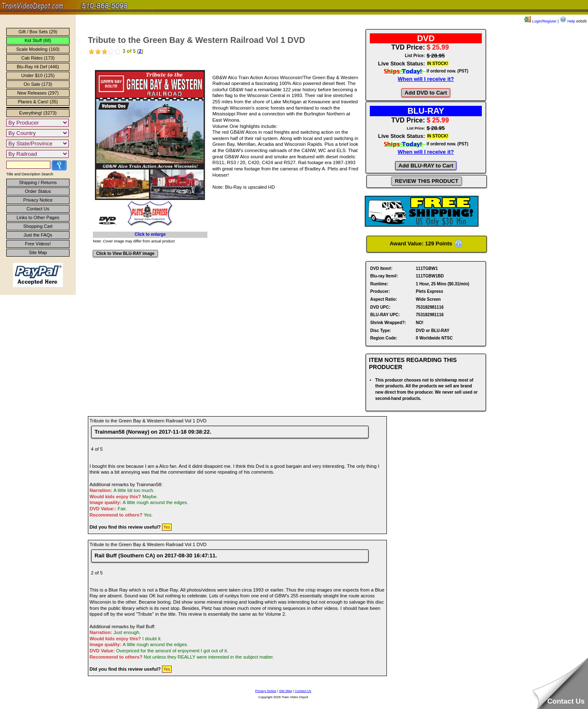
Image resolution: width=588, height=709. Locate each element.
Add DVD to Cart (426, 93)
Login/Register (540, 21)
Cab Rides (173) (38, 58)
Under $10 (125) (38, 75)
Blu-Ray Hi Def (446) (38, 67)
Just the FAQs (38, 235)
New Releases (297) (38, 93)
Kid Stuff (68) (38, 40)
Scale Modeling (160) (38, 49)
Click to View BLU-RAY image (125, 253)
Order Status (38, 191)
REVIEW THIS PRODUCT (426, 181)
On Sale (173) (38, 84)
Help (567, 21)
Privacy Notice (38, 200)
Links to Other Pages (38, 217)
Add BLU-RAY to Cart (426, 166)
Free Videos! (38, 244)
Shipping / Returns (38, 182)
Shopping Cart (38, 226)
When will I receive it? (426, 79)
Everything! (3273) (38, 113)
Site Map (38, 252)
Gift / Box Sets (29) (38, 32)
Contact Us (38, 209)
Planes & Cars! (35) (38, 102)
